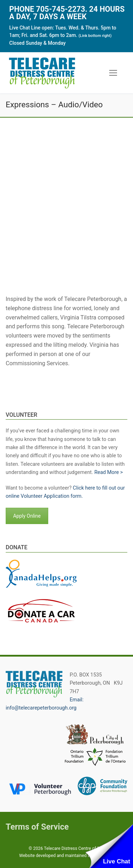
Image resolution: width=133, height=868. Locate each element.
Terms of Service (37, 827)
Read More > (109, 472)
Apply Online (27, 516)
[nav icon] (113, 73)
